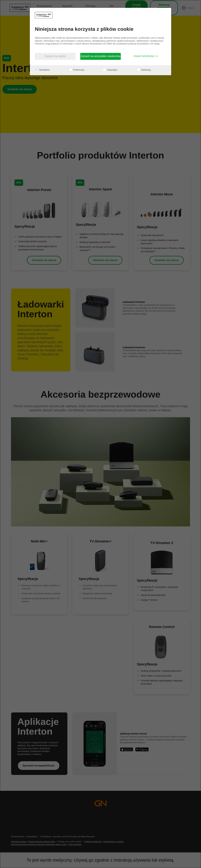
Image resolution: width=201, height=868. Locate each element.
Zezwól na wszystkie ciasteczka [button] (100, 56)
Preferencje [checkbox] (77, 70)
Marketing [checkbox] (144, 70)
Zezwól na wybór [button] (55, 56)
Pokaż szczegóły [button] (146, 56)
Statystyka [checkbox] (110, 70)
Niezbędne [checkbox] (42, 70)
